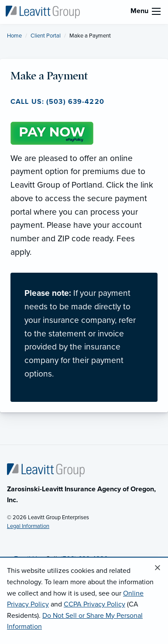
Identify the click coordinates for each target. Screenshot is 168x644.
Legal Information (28, 526)
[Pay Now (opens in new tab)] (52, 132)
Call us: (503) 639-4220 (57, 102)
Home (14, 36)
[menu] (156, 11)
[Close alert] (158, 568)
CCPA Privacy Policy (94, 604)
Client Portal (46, 36)
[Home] (46, 469)
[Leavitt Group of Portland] (43, 11)
